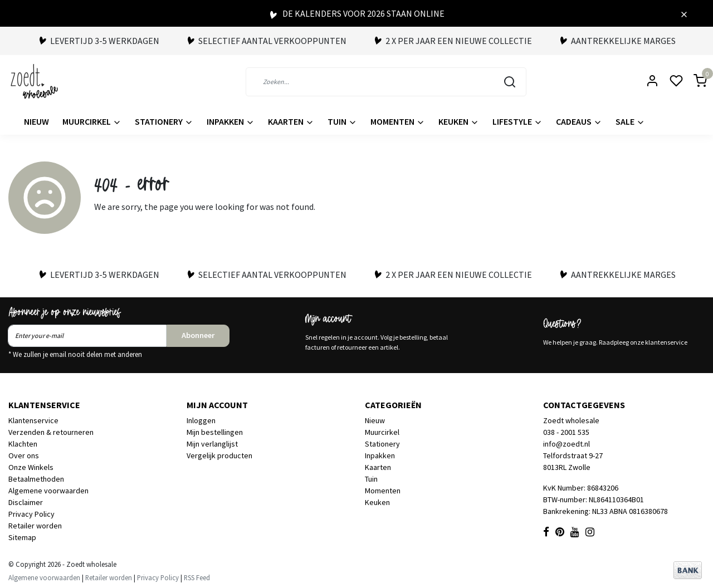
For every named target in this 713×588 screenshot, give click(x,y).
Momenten (398, 121)
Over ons (24, 455)
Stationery (164, 121)
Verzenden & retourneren (51, 432)
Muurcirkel (92, 121)
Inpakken (231, 121)
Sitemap (22, 537)
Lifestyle (517, 121)
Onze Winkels (31, 467)
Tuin (342, 121)
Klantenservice (33, 420)
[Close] (684, 13)
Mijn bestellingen (215, 432)
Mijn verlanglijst (212, 444)
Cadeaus (579, 121)
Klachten (23, 444)
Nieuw (36, 121)
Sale (630, 121)
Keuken (459, 121)
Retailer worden (35, 526)
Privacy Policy (31, 514)
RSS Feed (197, 577)
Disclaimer (26, 502)
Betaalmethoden (36, 479)
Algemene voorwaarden (48, 491)
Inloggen (201, 420)
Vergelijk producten (219, 455)
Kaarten (291, 121)
